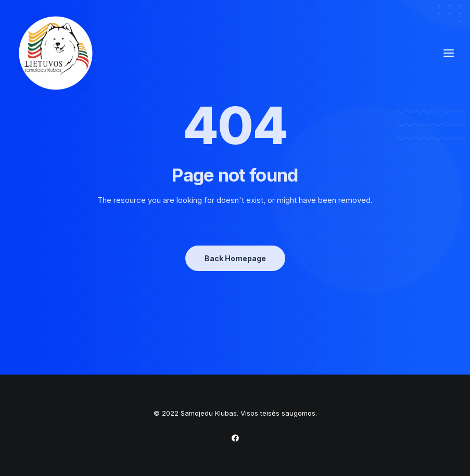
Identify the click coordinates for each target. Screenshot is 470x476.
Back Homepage (235, 258)
